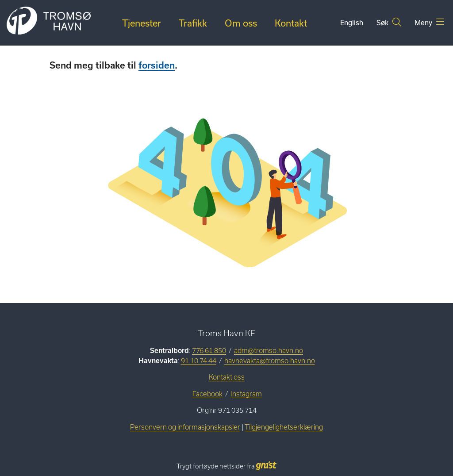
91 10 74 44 (199, 361)
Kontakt (291, 23)
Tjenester (142, 23)
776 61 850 (209, 351)
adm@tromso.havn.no (269, 351)
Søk (389, 22)
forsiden (157, 65)
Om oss (241, 23)
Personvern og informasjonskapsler (185, 427)
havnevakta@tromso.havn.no (270, 361)
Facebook (207, 394)
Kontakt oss (227, 377)
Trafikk (193, 23)
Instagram (246, 394)
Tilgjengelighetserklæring (284, 427)
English (352, 23)
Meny (429, 22)
